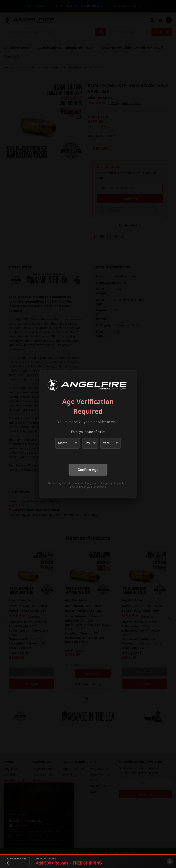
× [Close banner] (170, 861)
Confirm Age (88, 470)
